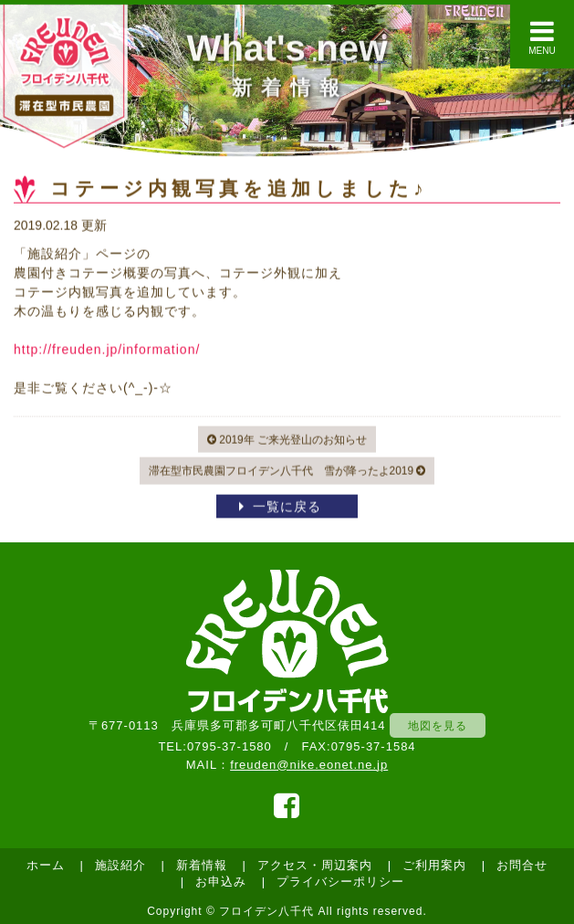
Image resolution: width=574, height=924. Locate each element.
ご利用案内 (434, 865)
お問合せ (522, 865)
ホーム (46, 865)
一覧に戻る (287, 508)
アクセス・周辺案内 (315, 865)
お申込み (221, 882)
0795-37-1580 (230, 746)
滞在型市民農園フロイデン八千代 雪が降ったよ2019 (287, 472)
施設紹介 (120, 865)
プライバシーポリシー (340, 882)
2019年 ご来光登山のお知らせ (287, 440)
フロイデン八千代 (266, 911)
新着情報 (202, 865)
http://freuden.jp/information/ (107, 350)
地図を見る (438, 725)
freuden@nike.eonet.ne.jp (309, 765)
